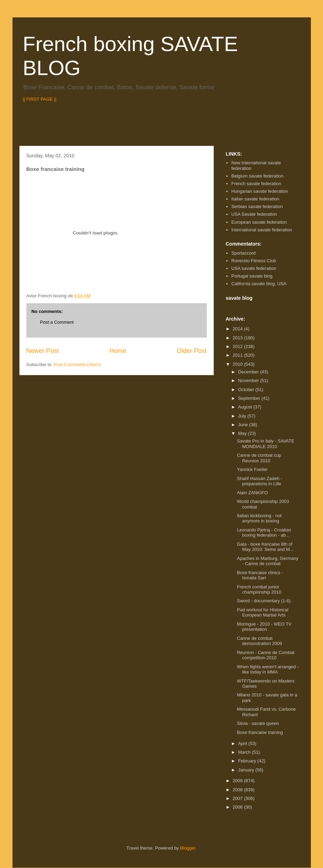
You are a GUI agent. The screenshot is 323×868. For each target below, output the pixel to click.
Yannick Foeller (252, 469)
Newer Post (43, 351)
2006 (239, 807)
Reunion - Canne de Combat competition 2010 (266, 655)
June (244, 425)
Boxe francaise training (260, 732)
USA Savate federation (254, 214)
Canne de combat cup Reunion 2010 (259, 458)
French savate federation (256, 184)
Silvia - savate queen (258, 723)
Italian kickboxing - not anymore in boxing (259, 518)
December (249, 372)
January (247, 770)
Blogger (188, 848)
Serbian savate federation (257, 206)
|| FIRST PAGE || (40, 99)
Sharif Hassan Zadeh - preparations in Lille (260, 481)
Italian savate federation (255, 199)
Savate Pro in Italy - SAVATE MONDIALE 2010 (266, 444)
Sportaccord (244, 253)
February (248, 761)
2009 (239, 781)
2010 (239, 364)
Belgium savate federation (257, 176)
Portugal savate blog (252, 276)
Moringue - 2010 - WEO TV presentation (264, 627)
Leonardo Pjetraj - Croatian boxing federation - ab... (264, 533)
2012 (239, 346)
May (243, 433)
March (245, 752)
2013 (239, 338)
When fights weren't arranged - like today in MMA (268, 669)
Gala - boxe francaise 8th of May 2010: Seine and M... (265, 547)
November (249, 381)
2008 (239, 790)
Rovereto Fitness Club (254, 261)
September (250, 398)
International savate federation (262, 230)
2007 (239, 798)
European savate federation (259, 222)
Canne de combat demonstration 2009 (260, 641)
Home (118, 351)
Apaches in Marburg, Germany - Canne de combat (268, 561)
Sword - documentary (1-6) (264, 601)
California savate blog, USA (259, 284)
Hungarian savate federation (260, 191)
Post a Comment (57, 322)
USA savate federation (254, 268)
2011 (239, 355)
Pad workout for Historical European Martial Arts (263, 613)
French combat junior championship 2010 (259, 590)
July (243, 416)
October (247, 390)
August (246, 407)
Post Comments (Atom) (77, 365)
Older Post (192, 351)
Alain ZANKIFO (252, 493)
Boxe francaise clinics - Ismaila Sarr (260, 575)
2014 (239, 329)
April (243, 743)
